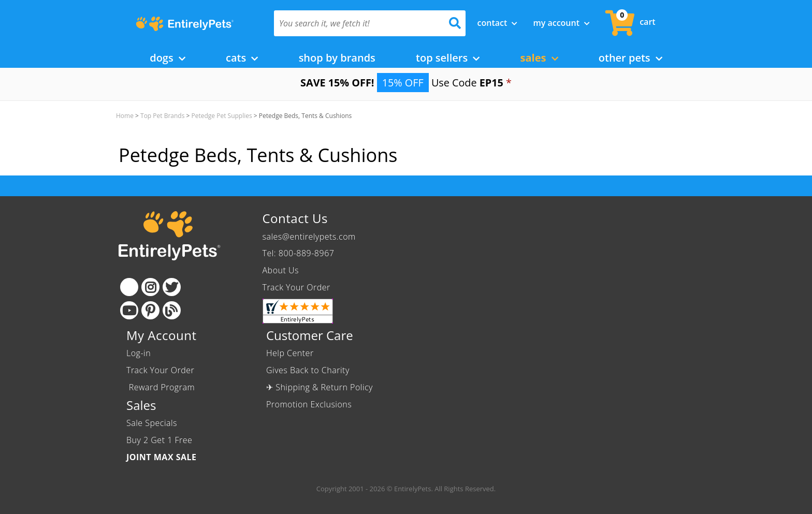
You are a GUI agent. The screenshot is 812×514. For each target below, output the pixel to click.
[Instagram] (150, 287)
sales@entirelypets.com (309, 237)
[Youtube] (129, 310)
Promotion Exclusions (309, 404)
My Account (561, 23)
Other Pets (630, 58)
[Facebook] (129, 287)
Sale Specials (152, 423)
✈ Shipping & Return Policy (320, 387)
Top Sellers (448, 58)
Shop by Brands (337, 58)
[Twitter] (172, 287)
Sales (539, 58)
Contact (498, 23)
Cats (242, 58)
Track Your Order (296, 287)
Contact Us (295, 218)
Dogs (168, 58)
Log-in (139, 353)
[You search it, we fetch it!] (356, 23)
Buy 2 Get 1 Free (159, 440)
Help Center (290, 353)
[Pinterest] (150, 310)
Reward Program (162, 387)
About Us (281, 270)
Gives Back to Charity (308, 370)
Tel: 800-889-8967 (299, 253)
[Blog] (172, 310)
